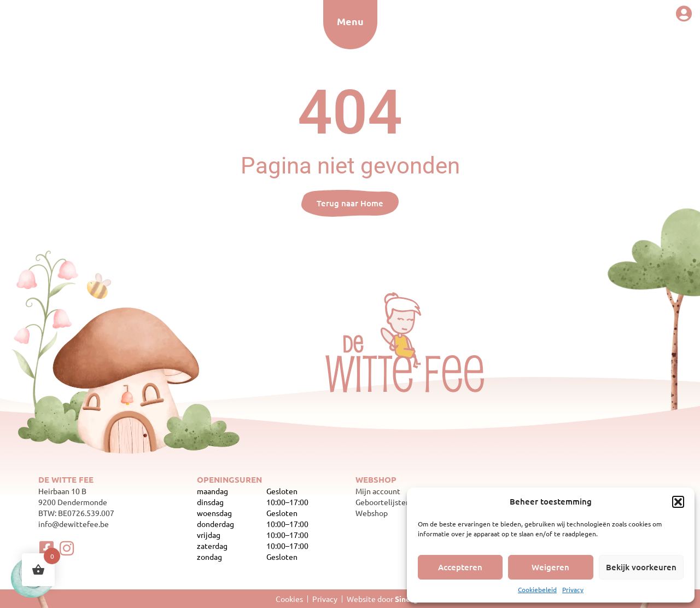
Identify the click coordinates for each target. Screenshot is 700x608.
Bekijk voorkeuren (641, 567)
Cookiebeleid (537, 589)
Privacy (573, 589)
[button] (678, 502)
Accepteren (460, 567)
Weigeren (550, 567)
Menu (350, 21)
